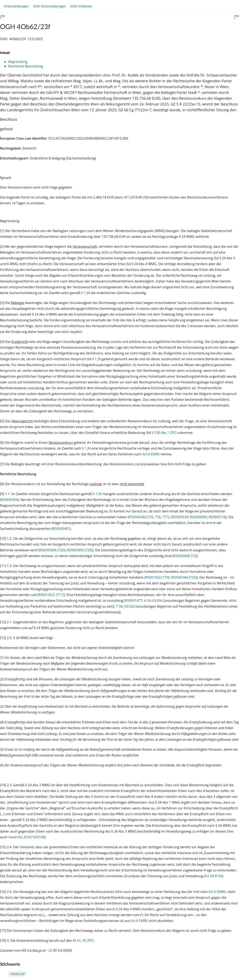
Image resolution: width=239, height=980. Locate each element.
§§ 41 (77, 941)
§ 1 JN (86, 293)
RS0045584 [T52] (184, 577)
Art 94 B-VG (214, 876)
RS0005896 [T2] (185, 556)
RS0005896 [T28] (79, 550)
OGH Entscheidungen (49, 6)
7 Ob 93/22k (125, 606)
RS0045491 (61, 529)
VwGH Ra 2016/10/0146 (26, 837)
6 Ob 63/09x (153, 601)
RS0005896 (198, 517)
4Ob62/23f (17, 974)
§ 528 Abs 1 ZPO (164, 433)
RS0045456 (10, 500)
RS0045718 (217, 517)
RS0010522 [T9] (157, 577)
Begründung (18, 62)
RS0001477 (134, 601)
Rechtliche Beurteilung (26, 66)
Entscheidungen (16, 6)
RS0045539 (180, 517)
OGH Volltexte (81, 6)
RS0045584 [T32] (52, 550)
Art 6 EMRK (151, 454)
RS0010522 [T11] (51, 595)
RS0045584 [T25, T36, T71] (149, 517)
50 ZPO (88, 941)
